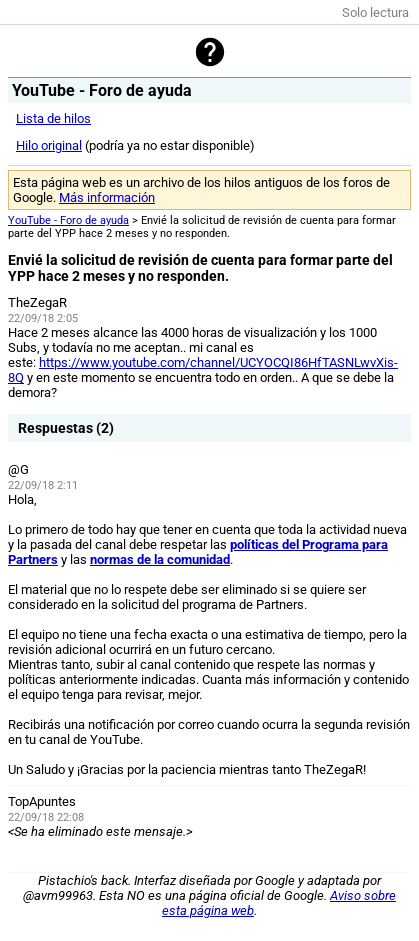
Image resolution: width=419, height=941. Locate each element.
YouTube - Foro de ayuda (68, 220)
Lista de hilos (53, 118)
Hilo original (49, 145)
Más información (107, 197)
